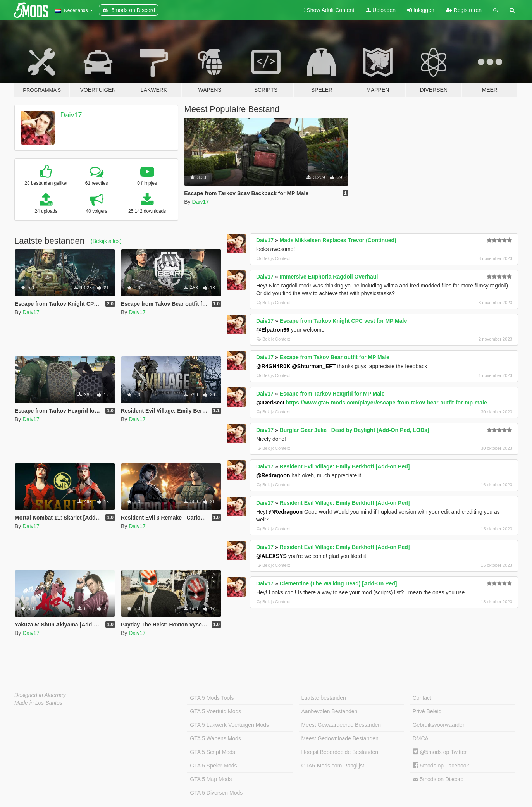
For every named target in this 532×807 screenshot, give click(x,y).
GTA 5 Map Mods (211, 779)
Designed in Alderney (40, 695)
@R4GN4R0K (273, 366)
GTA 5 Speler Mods (213, 766)
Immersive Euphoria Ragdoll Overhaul (329, 277)
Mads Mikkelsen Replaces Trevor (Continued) (338, 240)
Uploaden (381, 10)
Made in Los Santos (38, 703)
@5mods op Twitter (440, 752)
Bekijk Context (273, 258)
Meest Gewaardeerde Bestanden (341, 725)
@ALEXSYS (271, 556)
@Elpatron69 (273, 330)
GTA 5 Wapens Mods (215, 738)
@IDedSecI (270, 403)
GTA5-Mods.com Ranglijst (333, 766)
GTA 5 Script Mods (212, 752)
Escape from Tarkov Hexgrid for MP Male (332, 394)
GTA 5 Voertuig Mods (215, 711)
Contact (422, 698)
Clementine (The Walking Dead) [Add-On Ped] (338, 583)
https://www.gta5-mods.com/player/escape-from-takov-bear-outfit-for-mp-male (387, 403)
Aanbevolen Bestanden (330, 711)
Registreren (464, 10)
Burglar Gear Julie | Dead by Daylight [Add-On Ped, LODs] (355, 430)
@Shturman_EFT (314, 366)
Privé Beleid (427, 711)
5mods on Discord (438, 779)
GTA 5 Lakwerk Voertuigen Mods (229, 725)
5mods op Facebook (441, 766)
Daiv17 (71, 115)
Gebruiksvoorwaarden (439, 725)
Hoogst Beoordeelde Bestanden (340, 752)
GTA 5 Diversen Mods (216, 793)
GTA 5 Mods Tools (212, 698)
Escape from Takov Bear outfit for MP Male (335, 357)
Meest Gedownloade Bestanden (340, 738)
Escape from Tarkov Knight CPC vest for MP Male (343, 321)
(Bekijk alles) (106, 241)
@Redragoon (273, 475)
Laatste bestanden (324, 698)
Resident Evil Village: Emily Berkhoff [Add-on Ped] (345, 466)
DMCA (421, 738)
